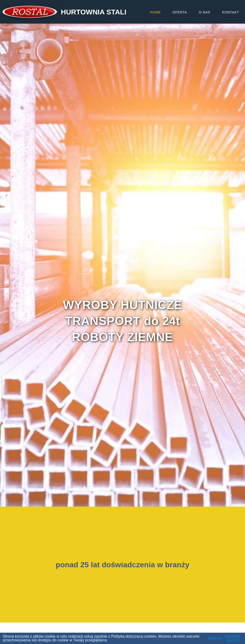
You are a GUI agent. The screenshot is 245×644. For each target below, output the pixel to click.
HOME (155, 12)
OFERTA (180, 12)
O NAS (205, 12)
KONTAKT (231, 12)
